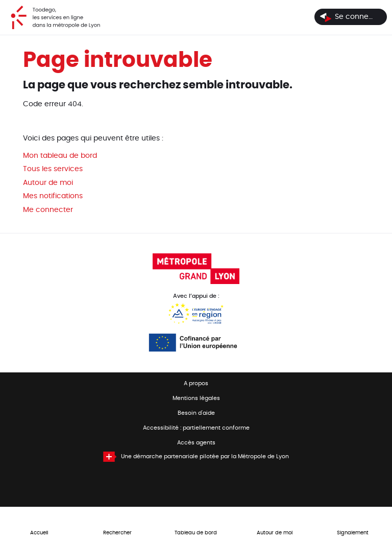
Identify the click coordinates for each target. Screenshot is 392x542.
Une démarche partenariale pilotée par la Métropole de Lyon (205, 457)
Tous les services (53, 169)
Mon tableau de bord (60, 156)
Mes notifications (53, 196)
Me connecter (48, 210)
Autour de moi (48, 183)
